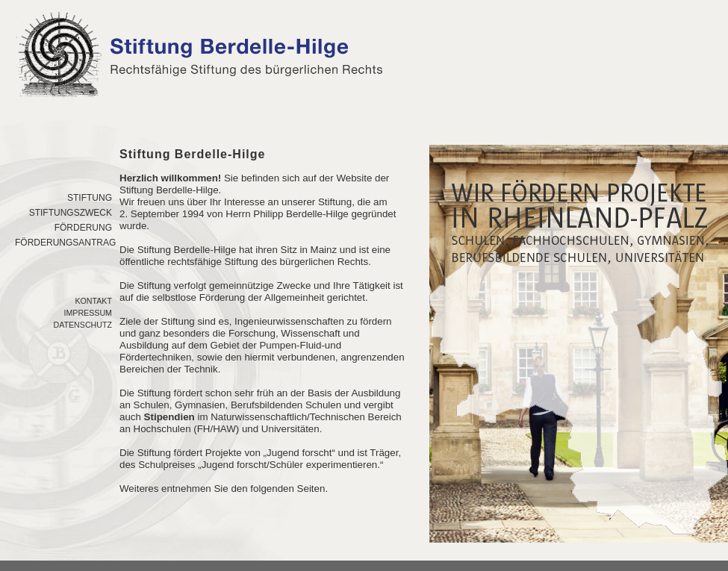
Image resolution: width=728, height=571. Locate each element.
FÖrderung (83, 228)
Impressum (88, 313)
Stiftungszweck (71, 213)
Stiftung (90, 198)
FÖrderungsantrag (65, 243)
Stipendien (169, 417)
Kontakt (93, 301)
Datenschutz (83, 325)
